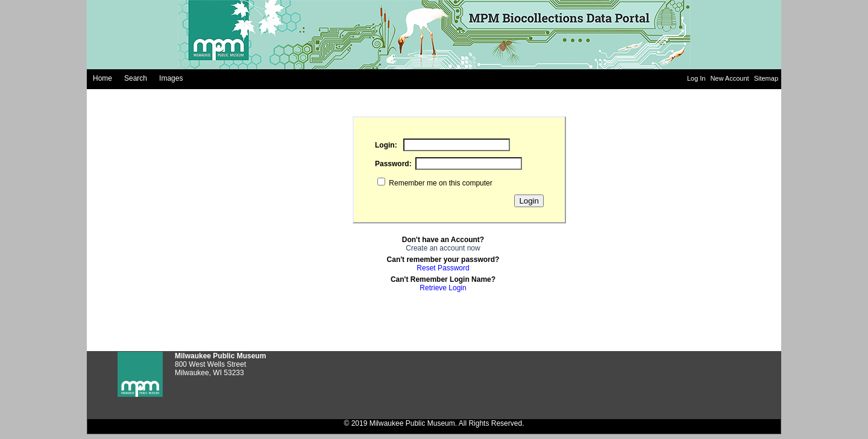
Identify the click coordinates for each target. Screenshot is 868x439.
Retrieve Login (443, 288)
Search (136, 78)
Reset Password (443, 268)
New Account (730, 78)
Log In (697, 78)
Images (171, 78)
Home (102, 78)
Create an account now (443, 248)
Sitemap (766, 78)
